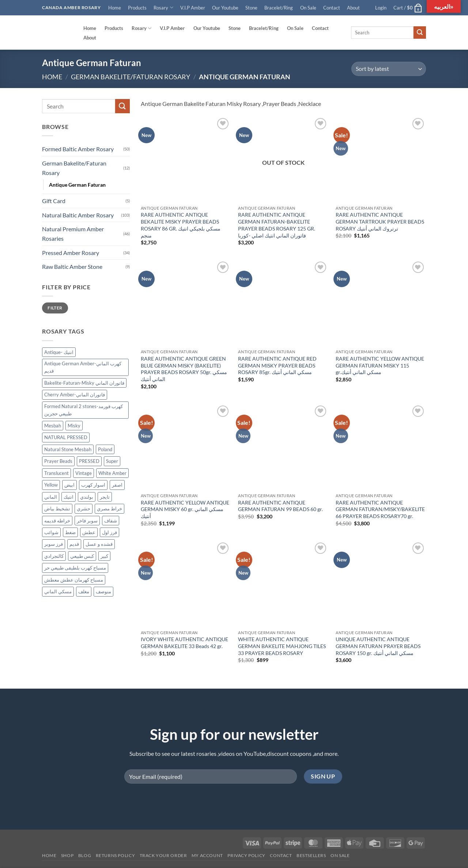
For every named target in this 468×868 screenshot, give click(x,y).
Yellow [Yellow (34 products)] (51, 485)
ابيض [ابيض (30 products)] (69, 485)
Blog (85, 855)
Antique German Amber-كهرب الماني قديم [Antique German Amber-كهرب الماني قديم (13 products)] (83, 367)
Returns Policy (116, 855)
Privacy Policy (246, 855)
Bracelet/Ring (279, 8)
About (353, 8)
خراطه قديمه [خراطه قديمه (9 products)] (57, 521)
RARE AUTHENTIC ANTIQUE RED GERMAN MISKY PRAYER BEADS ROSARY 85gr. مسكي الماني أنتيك (277, 365)
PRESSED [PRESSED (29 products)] (89, 461)
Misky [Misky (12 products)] (74, 426)
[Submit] (420, 33)
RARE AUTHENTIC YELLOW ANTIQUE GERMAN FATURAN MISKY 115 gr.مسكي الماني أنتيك (380, 365)
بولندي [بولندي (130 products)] (87, 497)
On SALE (340, 855)
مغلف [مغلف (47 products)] (84, 592)
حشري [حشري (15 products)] (84, 509)
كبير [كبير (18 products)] (104, 556)
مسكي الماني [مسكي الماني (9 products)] (58, 592)
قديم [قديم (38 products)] (74, 544)
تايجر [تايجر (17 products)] (105, 497)
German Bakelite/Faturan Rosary (131, 77)
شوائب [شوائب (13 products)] (51, 532)
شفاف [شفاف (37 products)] (111, 521)
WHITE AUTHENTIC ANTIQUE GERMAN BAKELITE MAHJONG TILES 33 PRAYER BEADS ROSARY (282, 646)
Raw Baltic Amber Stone (72, 267)
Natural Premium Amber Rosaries (73, 234)
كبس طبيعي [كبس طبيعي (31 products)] (82, 556)
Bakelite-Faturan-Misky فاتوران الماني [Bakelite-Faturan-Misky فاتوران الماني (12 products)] (84, 383)
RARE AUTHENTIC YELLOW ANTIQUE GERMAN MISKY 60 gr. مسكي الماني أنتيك (185, 509)
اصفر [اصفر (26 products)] (117, 485)
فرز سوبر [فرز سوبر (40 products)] (54, 544)
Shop (67, 855)
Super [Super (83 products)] (112, 461)
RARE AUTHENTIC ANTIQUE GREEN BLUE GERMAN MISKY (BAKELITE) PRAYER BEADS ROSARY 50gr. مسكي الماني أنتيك (184, 369)
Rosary (163, 7)
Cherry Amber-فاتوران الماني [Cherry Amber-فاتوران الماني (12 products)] (75, 395)
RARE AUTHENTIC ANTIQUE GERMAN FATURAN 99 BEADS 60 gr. (280, 506)
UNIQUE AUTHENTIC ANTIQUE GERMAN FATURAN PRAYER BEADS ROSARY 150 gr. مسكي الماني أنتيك (378, 646)
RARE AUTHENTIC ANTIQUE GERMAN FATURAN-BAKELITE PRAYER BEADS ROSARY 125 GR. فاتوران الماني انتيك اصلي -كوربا (277, 225)
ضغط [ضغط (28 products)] (70, 532)
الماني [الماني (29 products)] (51, 497)
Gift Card (54, 201)
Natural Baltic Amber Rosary (78, 215)
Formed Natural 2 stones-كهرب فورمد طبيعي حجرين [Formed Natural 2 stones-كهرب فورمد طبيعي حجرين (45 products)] (84, 410)
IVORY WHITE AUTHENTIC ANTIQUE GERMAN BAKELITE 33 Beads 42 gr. (184, 643)
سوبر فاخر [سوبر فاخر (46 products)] (87, 521)
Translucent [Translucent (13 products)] (56, 473)
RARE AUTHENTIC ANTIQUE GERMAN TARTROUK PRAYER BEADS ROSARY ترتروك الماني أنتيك (380, 221)
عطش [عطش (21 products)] (89, 532)
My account (207, 855)
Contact (332, 8)
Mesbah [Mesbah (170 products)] (53, 426)
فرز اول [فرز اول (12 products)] (110, 532)
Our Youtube (225, 8)
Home (115, 8)
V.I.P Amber (193, 8)
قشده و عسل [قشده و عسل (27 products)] (99, 544)
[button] (381, 8)
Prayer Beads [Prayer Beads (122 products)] (58, 461)
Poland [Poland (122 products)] (105, 449)
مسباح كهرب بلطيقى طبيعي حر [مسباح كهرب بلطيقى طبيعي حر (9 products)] (75, 568)
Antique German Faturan (77, 185)
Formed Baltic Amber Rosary (78, 149)
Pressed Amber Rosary (71, 253)
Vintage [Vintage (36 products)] (84, 473)
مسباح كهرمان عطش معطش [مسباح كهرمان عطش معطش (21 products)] (74, 580)
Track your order (163, 855)
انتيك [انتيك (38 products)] (69, 497)
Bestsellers (311, 855)
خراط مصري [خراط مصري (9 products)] (110, 509)
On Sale (308, 8)
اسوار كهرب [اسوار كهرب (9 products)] (93, 485)
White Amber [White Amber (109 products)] (112, 473)
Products (137, 8)
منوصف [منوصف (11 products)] (103, 592)
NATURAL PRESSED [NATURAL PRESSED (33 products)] (66, 438)
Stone (251, 8)
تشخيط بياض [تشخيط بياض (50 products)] (57, 509)
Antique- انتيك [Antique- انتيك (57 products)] (59, 352)
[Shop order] (389, 69)
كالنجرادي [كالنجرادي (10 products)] (54, 556)
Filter (55, 308)
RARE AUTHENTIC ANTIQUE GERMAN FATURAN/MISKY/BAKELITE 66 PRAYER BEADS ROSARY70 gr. (380, 509)
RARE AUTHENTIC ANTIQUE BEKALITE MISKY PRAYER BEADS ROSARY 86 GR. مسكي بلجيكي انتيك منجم (181, 225)
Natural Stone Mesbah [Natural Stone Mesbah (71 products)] (68, 449)
